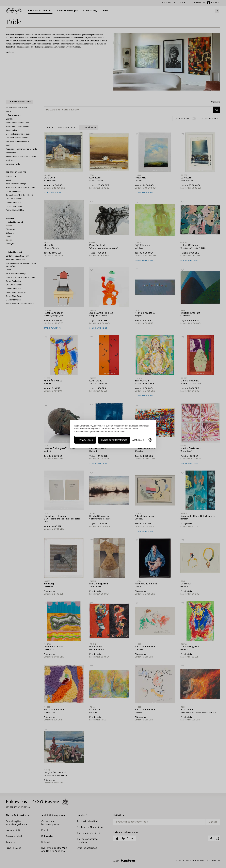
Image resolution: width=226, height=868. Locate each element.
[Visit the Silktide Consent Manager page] (150, 440)
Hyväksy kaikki (85, 440)
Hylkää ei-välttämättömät (114, 440)
